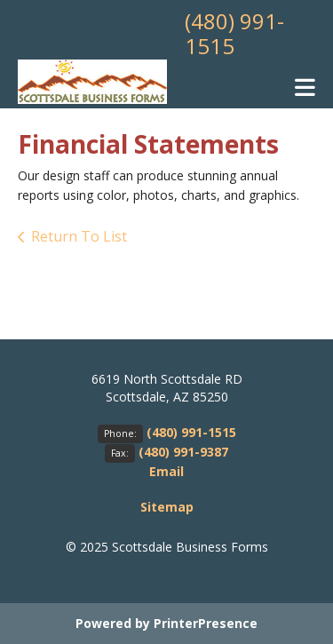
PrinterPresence (206, 623)
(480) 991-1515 (234, 33)
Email (166, 471)
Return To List (79, 236)
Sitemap (167, 507)
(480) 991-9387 (183, 452)
